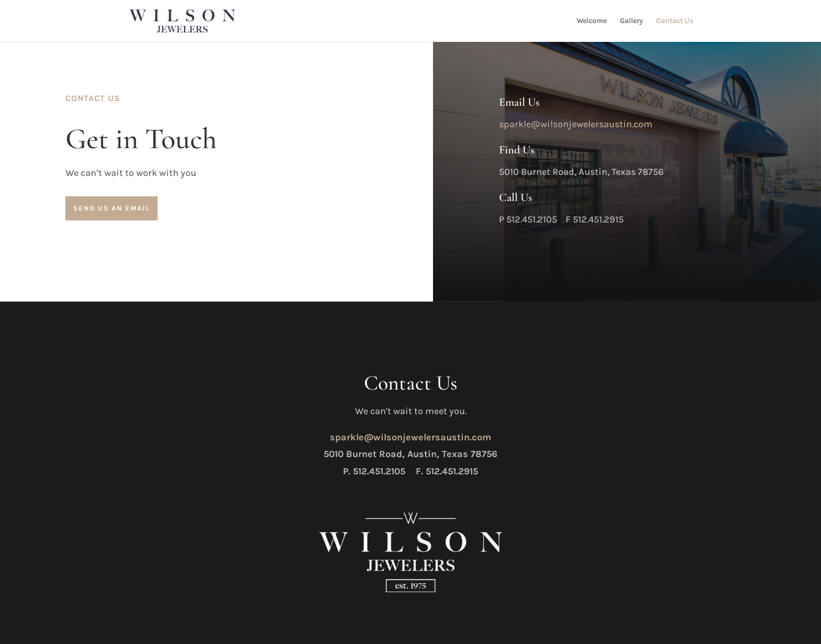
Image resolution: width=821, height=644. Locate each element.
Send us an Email (112, 208)
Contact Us (675, 21)
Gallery (631, 21)
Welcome (592, 21)
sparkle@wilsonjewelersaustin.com (576, 124)
